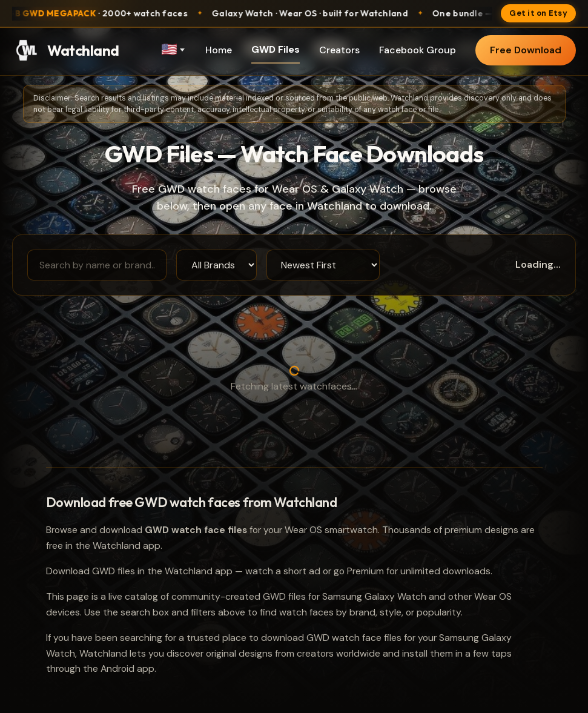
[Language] (173, 50)
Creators (339, 50)
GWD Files (276, 49)
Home (219, 50)
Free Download (526, 50)
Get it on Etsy (538, 13)
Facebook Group (418, 50)
